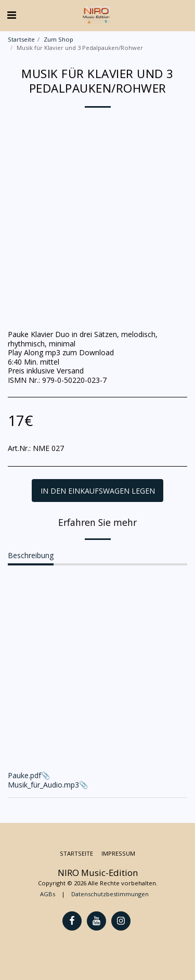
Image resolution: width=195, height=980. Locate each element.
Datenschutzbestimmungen (110, 894)
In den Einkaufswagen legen (98, 491)
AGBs (48, 894)
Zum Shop (58, 39)
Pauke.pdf (24, 775)
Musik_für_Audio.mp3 (43, 785)
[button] (11, 15)
